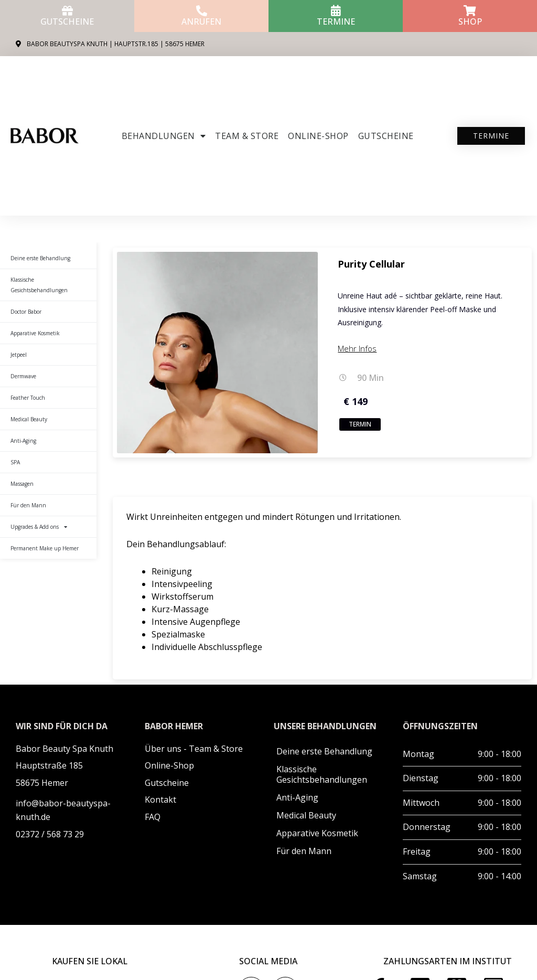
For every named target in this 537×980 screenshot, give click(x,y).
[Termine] (336, 11)
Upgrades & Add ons (39, 527)
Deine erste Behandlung (40, 258)
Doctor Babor (26, 312)
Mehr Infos (357, 348)
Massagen (22, 484)
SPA (15, 462)
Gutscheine (67, 22)
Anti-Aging (23, 441)
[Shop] (470, 11)
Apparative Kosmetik (35, 333)
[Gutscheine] (67, 11)
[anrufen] (202, 11)
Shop (470, 22)
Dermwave (23, 376)
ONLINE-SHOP (318, 136)
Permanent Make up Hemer (45, 548)
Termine (336, 22)
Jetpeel (19, 355)
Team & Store (247, 136)
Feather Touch (28, 398)
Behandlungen (164, 136)
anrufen (201, 22)
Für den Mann (28, 505)
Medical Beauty (29, 419)
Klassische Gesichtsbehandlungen (39, 285)
